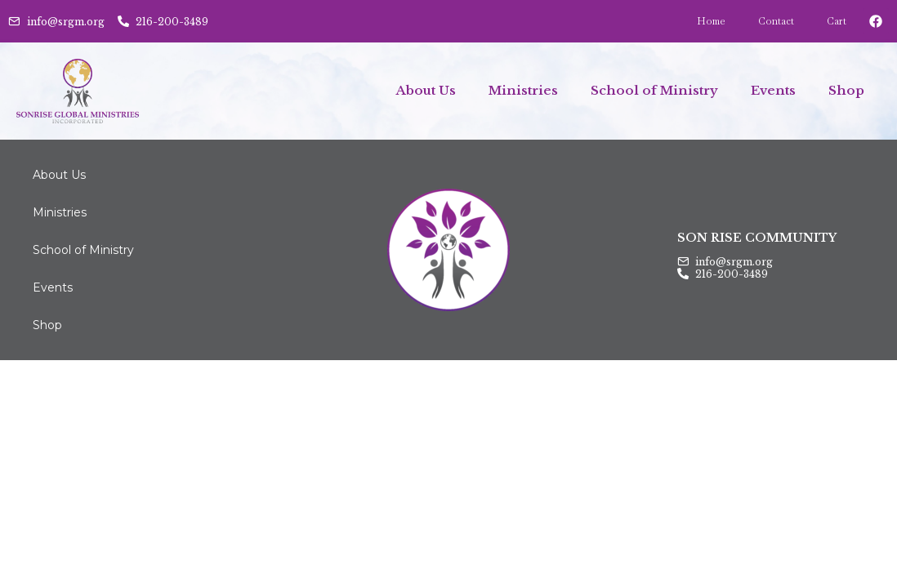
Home (711, 21)
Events (773, 90)
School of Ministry (654, 90)
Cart (837, 21)
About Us (426, 90)
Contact (776, 21)
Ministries (523, 90)
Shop (846, 90)
